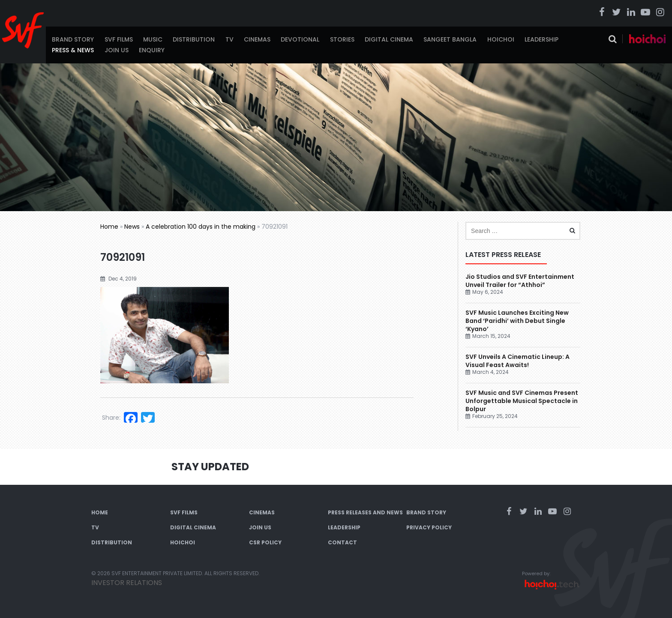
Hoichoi (501, 39)
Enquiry (152, 50)
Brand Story (73, 39)
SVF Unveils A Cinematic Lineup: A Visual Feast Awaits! (517, 361)
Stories (342, 39)
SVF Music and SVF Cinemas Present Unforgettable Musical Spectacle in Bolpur (522, 401)
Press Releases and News (365, 512)
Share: (111, 418)
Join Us (117, 50)
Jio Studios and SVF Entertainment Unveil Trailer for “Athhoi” (520, 281)
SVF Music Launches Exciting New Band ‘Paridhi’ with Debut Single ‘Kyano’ (517, 321)
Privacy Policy (429, 527)
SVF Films (119, 39)
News (132, 227)
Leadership (541, 39)
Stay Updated (210, 467)
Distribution (194, 39)
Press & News (73, 50)
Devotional (300, 39)
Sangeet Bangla (450, 39)
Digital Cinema (389, 39)
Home (109, 227)
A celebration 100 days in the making (201, 227)
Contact (342, 542)
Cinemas (257, 39)
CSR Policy (265, 542)
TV (229, 39)
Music (153, 39)
